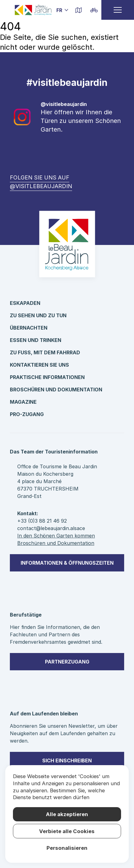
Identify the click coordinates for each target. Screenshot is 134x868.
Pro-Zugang (27, 414)
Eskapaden (25, 303)
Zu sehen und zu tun (38, 315)
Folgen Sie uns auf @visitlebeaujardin (41, 182)
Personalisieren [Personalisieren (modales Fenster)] (67, 848)
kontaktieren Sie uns (39, 365)
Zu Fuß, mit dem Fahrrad (45, 352)
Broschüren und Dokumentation (56, 390)
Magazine (23, 402)
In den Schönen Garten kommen (56, 536)
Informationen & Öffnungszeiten (67, 563)
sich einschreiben (67, 761)
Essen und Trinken (36, 340)
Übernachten (29, 328)
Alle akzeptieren (67, 814)
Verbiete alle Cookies (67, 831)
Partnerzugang (67, 662)
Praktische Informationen (47, 377)
